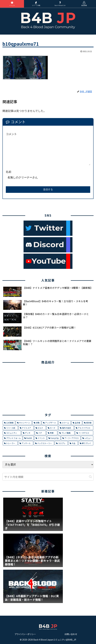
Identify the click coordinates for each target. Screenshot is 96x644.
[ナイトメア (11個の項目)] (26, 428)
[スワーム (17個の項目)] (65, 423)
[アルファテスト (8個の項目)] (84, 428)
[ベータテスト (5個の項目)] (84, 433)
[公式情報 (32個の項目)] (9, 423)
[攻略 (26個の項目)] (37, 423)
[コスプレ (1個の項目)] (61, 443)
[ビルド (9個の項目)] (40, 428)
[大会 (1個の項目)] (73, 443)
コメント (11, 134)
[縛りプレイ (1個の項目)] (86, 443)
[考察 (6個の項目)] (52, 433)
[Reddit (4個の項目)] (28, 438)
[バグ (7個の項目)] (40, 433)
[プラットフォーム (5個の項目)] (13, 438)
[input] (48, 477)
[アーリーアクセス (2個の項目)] (71, 438)
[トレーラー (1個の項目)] (10, 443)
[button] (90, 477)
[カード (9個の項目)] (52, 428)
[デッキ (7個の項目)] (28, 433)
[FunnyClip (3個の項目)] (54, 438)
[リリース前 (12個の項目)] (10, 428)
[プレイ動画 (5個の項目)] (66, 433)
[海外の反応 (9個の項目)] (66, 428)
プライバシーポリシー (25, 634)
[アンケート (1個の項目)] (26, 443)
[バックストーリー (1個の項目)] (44, 443)
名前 (9, 172)
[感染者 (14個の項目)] (88, 423)
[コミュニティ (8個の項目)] (12, 433)
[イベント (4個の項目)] (40, 438)
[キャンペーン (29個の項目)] (24, 423)
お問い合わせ (71, 634)
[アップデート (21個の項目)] (50, 423)
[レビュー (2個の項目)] (87, 438)
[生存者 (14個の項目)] (77, 423)
